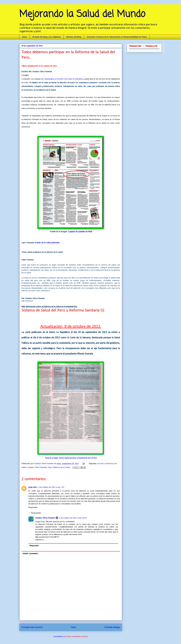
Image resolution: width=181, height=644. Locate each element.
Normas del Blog (74, 37)
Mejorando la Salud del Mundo (82, 14)
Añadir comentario (30, 554)
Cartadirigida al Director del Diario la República (63, 79)
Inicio (25, 37)
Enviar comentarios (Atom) (77, 636)
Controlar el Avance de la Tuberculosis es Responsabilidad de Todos (117, 37)
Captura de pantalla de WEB (80, 232)
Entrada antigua (112, 627)
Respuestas (36, 513)
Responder (33, 507)
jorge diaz (33, 487)
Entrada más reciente (32, 627)
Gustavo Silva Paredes (44, 464)
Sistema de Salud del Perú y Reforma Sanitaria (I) (63, 310)
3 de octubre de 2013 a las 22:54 (73, 518)
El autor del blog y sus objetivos (47, 37)
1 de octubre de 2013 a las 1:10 (51, 487)
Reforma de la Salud (61, 467)
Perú (50, 467)
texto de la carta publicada (48, 243)
